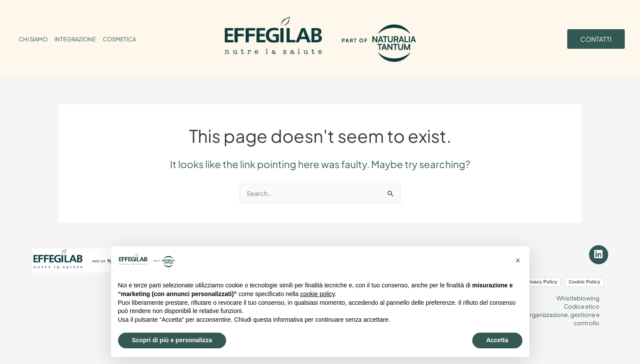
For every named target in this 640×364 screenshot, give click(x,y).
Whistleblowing (577, 296)
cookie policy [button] (317, 294)
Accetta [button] (497, 340)
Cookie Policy (584, 280)
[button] (518, 260)
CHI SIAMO (33, 39)
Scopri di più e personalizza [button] (172, 340)
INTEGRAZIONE (75, 39)
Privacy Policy (541, 280)
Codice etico (581, 303)
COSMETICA (119, 39)
